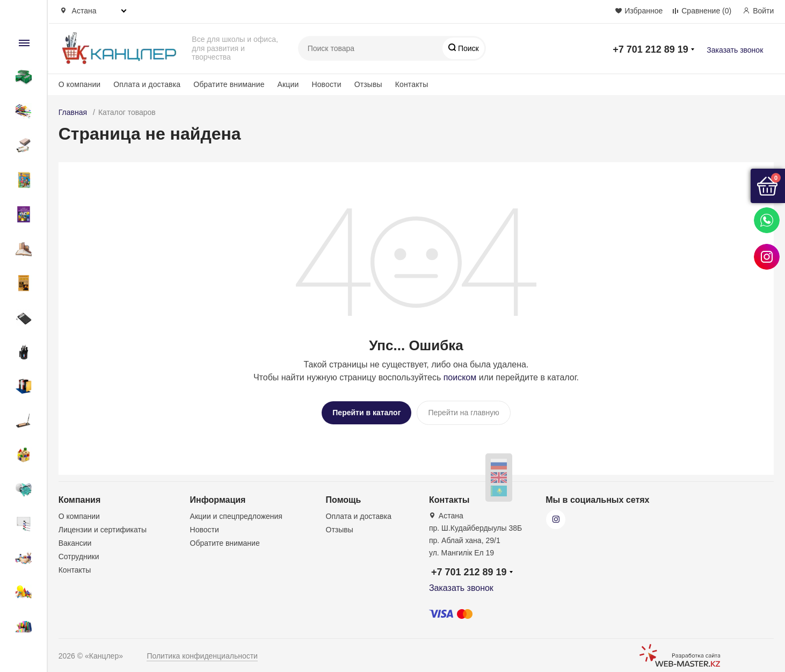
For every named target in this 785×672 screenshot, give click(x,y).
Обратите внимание (229, 84)
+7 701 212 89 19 (650, 49)
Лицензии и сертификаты (103, 526)
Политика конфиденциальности (202, 652)
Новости (326, 84)
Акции (288, 84)
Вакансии (75, 539)
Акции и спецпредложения (236, 512)
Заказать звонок (735, 50)
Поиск (467, 48)
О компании (80, 84)
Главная (73, 112)
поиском (460, 377)
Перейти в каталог (366, 413)
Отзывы (368, 84)
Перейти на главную (463, 413)
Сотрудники (79, 553)
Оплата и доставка (147, 84)
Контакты (412, 84)
